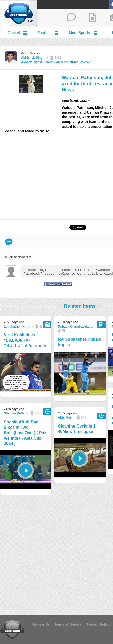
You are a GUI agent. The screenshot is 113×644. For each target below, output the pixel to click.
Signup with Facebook (57, 288)
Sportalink (19, 14)
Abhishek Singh (33, 58)
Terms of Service (68, 625)
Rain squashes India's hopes (79, 342)
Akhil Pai (64, 417)
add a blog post (93, 18)
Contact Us (41, 625)
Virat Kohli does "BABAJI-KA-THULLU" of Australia (25, 340)
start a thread (72, 18)
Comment (9, 242)
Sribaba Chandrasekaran (76, 327)
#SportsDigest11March (38, 62)
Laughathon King (17, 327)
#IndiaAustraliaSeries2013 (76, 62)
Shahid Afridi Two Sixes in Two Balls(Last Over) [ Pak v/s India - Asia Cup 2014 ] (25, 433)
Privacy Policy (98, 625)
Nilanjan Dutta (14, 413)
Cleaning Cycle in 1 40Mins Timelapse (77, 429)
